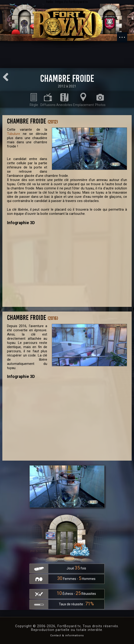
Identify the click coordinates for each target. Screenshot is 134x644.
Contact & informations (67, 635)
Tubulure (14, 134)
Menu (124, 35)
